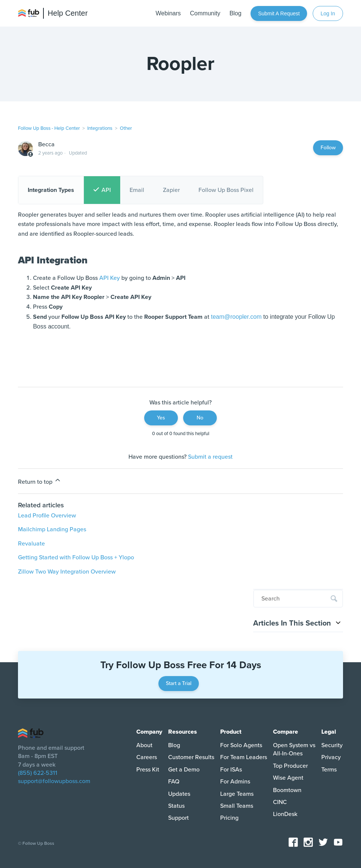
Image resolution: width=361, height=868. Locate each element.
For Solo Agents (241, 745)
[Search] (298, 599)
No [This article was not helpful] (200, 418)
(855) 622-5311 (38, 773)
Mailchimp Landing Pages (52, 529)
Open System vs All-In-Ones (294, 749)
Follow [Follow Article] (328, 148)
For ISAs (231, 770)
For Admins (235, 782)
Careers (147, 757)
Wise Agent (288, 778)
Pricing (229, 818)
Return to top (40, 481)
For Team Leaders (244, 757)
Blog (174, 745)
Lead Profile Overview (47, 516)
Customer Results (191, 757)
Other (126, 128)
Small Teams (237, 806)
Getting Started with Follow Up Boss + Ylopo (76, 557)
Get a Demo (184, 770)
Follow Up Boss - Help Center (49, 128)
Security (332, 745)
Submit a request (279, 13)
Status (176, 806)
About (144, 745)
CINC (280, 802)
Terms (329, 770)
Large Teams (237, 794)
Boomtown (287, 790)
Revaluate (31, 544)
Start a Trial (179, 683)
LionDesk (285, 814)
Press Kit (148, 770)
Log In (328, 13)
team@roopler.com (236, 317)
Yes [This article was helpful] (161, 418)
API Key (110, 278)
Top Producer (290, 766)
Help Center (68, 13)
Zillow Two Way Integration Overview (67, 572)
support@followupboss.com (54, 781)
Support (178, 818)
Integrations (100, 128)
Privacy (331, 757)
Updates (179, 794)
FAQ (174, 782)
